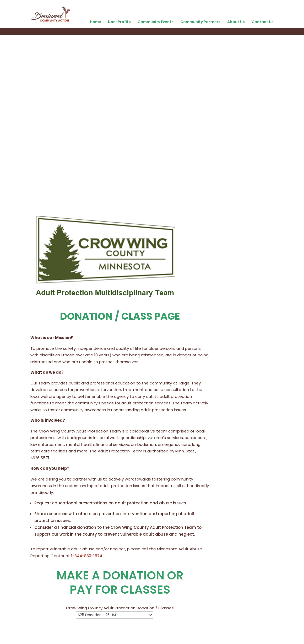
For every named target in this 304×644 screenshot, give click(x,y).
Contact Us (263, 22)
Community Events (156, 22)
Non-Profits (119, 22)
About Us (236, 22)
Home (96, 22)
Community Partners (200, 22)
